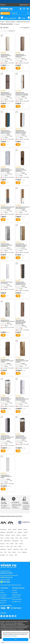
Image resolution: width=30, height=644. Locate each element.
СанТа (16, 555)
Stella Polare (3, 549)
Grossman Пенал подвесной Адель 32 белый (6, 476)
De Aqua (7, 538)
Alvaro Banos (3, 529)
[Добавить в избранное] (8, 68)
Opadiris (21, 544)
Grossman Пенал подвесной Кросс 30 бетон (7, 321)
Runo (16, 546)
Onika (16, 544)
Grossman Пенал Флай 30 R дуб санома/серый (7, 208)
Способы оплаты (16, 601)
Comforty (24, 535)
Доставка (15, 590)
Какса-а (11, 555)
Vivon (5, 552)
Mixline (12, 544)
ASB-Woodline (10, 532)
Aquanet (15, 529)
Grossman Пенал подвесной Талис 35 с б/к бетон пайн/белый (22, 399)
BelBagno (20, 532)
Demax (12, 538)
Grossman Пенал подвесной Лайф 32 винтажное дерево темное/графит (21, 322)
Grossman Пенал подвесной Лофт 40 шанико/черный (6, 399)
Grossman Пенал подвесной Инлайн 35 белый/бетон (6, 245)
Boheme (26, 532)
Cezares (13, 535)
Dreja (17, 538)
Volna (9, 552)
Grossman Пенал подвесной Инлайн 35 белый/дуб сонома (21, 245)
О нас (2, 590)
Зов (7, 555)
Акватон (14, 552)
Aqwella (25, 529)
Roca (12, 546)
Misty (8, 544)
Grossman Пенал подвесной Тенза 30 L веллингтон (21, 170)
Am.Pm (10, 529)
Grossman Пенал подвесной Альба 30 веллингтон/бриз (6, 132)
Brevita (2, 535)
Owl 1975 (2, 546)
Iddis (1, 541)
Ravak (8, 546)
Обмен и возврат (17, 595)
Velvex (22, 549)
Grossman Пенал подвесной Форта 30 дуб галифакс (22, 361)
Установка (15, 593)
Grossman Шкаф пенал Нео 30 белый (7, 283)
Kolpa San (3, 544)
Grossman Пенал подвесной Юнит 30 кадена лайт (6, 56)
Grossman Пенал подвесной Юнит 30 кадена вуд (21, 56)
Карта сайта (3, 601)
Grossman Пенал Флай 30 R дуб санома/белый (22, 208)
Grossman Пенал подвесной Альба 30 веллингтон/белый (21, 132)
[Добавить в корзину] (3, 68)
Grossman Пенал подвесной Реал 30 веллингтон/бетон (21, 283)
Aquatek (20, 529)
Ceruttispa (7, 535)
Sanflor (20, 546)
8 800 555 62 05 (6, 577)
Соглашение (4, 595)
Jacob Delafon (15, 541)
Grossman (25, 538)
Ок (16, 640)
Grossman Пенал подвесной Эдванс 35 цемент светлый (6, 170)
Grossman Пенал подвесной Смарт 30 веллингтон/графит (6, 94)
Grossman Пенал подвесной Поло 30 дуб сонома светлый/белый (22, 94)
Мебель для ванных (10, 22)
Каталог (2, 22)
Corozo (2, 538)
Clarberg (18, 535)
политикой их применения (10, 636)
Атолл (19, 552)
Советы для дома (17, 599)
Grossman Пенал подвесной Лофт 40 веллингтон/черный (21, 437)
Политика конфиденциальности (6, 598)
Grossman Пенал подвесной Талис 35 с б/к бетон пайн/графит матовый (7, 438)
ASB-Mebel (3, 532)
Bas (16, 532)
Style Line (10, 549)
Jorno (21, 541)
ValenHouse (16, 549)
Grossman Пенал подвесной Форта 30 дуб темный (7, 361)
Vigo (1, 552)
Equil (21, 538)
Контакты (3, 603)
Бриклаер (24, 552)
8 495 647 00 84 (6, 573)
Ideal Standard (7, 541)
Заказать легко (16, 597)
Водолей (2, 555)
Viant (26, 549)
